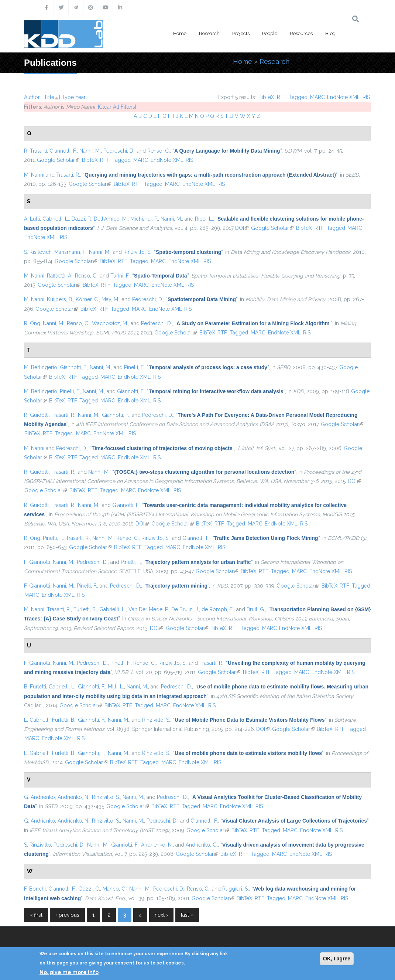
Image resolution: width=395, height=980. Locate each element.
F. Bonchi (35, 889)
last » (187, 915)
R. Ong (32, 323)
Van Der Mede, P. (149, 609)
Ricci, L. (204, 219)
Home (180, 33)
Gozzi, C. (89, 889)
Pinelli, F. (134, 367)
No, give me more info (69, 972)
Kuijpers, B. (60, 299)
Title (49, 97)
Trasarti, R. (68, 175)
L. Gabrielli (37, 720)
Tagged (298, 97)
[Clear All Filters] (117, 107)
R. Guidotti (36, 415)
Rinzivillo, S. (137, 252)
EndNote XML (344, 97)
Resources (301, 33)
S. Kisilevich (38, 252)
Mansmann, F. (70, 252)
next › (161, 915)
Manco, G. (115, 889)
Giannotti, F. (63, 151)
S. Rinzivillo (37, 845)
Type (68, 97)
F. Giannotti (37, 562)
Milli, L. (116, 687)
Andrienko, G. (202, 845)
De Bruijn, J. (185, 609)
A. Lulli (32, 219)
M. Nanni (34, 175)
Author (32, 97)
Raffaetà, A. (60, 276)
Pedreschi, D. (119, 151)
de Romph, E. (218, 609)
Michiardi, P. (144, 219)
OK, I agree (337, 959)
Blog (330, 33)
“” (227, 151)
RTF (282, 97)
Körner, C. (87, 299)
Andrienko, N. (73, 797)
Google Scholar (58, 160)
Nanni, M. (90, 151)
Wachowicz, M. (110, 323)
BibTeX (266, 97)
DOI (242, 228)
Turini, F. (120, 276)
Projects (241, 33)
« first (36, 915)
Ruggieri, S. (236, 889)
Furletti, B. (85, 609)
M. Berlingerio (41, 367)
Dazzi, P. (81, 219)
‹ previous (67, 915)
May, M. (110, 299)
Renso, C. (159, 151)
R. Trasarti (35, 151)
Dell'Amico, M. (111, 219)
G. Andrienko (39, 797)
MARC (317, 97)
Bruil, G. (256, 609)
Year (80, 97)
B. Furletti (35, 687)
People (270, 33)
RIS (366, 97)
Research (209, 33)
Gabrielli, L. (56, 219)
